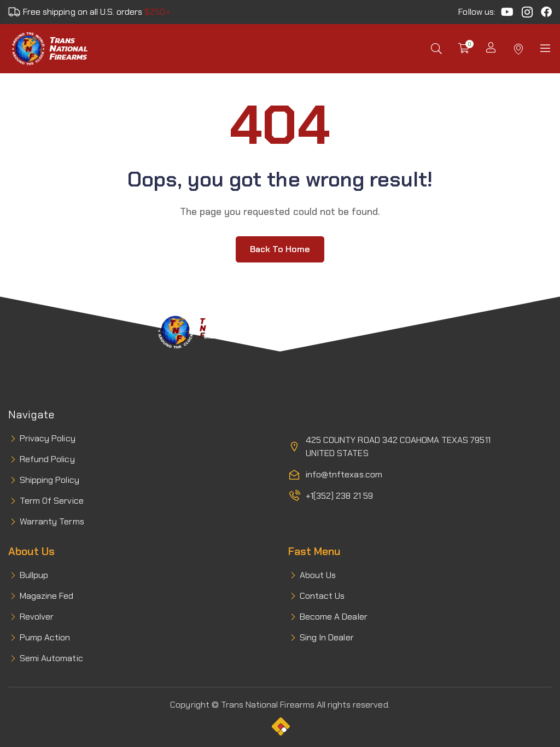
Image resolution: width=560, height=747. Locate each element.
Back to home (280, 249)
